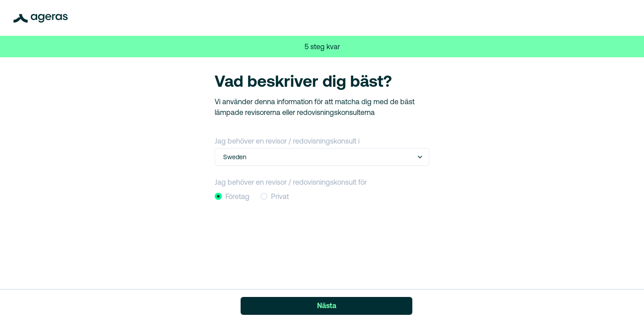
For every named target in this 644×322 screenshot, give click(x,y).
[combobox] (224, 157)
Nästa (327, 305)
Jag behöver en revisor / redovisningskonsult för (291, 182)
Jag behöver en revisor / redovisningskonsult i (287, 141)
